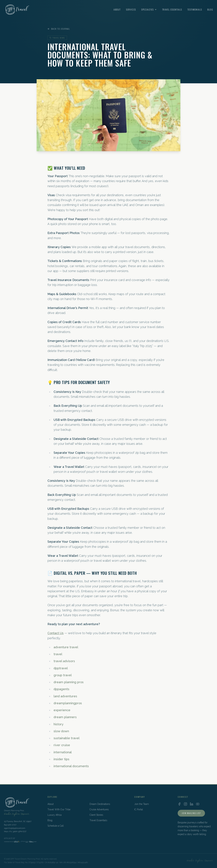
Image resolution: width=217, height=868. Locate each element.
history (58, 724)
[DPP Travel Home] (17, 10)
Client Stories (96, 815)
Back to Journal (59, 29)
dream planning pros (69, 682)
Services (131, 10)
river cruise (62, 745)
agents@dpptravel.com (15, 828)
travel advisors (64, 661)
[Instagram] (185, 804)
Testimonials (195, 10)
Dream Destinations (100, 804)
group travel (63, 675)
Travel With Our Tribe (59, 809)
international (63, 752)
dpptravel (61, 668)
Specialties (149, 10)
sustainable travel (67, 738)
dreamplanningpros (68, 703)
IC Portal (139, 809)
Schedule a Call (56, 826)
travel (58, 654)
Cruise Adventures (99, 809)
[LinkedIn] (192, 804)
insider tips (61, 759)
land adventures (65, 696)
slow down (61, 731)
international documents (71, 766)
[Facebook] (179, 804)
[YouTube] (198, 804)
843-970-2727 (10, 825)
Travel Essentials (172, 10)
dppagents (61, 689)
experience (62, 710)
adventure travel (66, 647)
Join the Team (142, 804)
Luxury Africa (55, 815)
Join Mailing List (191, 813)
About (117, 10)
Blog (210, 10)
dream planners (65, 717)
